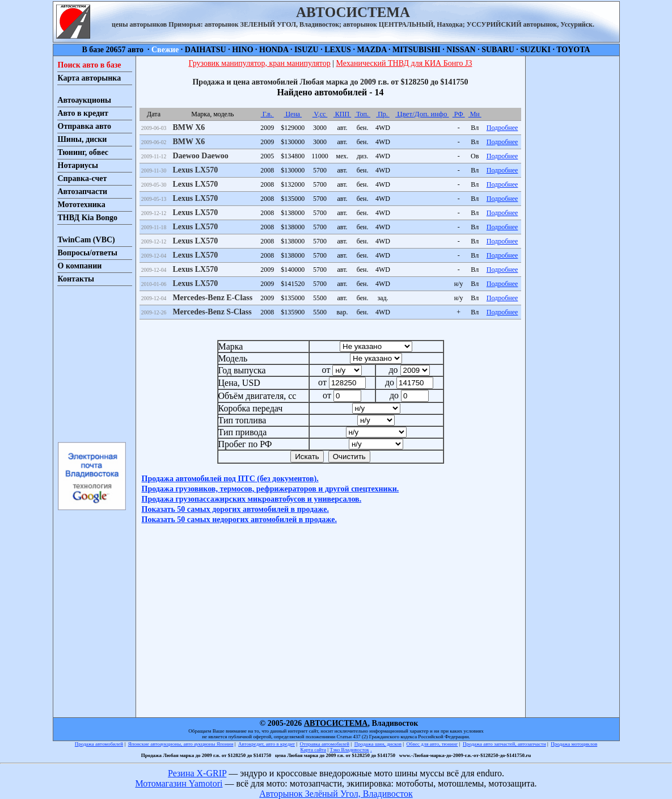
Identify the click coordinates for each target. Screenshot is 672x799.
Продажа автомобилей (99, 744)
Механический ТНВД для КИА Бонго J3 (404, 63)
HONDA (274, 50)
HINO (242, 50)
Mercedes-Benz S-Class (212, 312)
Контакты (76, 279)
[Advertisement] (91, 363)
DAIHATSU (206, 50)
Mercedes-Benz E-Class (212, 298)
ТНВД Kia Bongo (88, 218)
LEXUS (338, 50)
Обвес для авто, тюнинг (432, 744)
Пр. (383, 114)
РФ (459, 114)
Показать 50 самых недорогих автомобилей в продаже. (240, 520)
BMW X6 (189, 127)
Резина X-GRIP (197, 773)
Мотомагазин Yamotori (179, 783)
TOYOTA (573, 50)
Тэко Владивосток (349, 750)
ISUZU (307, 50)
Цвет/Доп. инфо (422, 114)
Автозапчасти (83, 192)
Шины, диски (83, 139)
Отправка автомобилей (325, 744)
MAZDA (371, 50)
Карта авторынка (90, 78)
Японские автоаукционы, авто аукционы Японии (181, 744)
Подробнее (502, 128)
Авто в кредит (83, 113)
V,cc (320, 114)
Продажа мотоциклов (574, 744)
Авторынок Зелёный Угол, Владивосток (336, 794)
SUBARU (498, 50)
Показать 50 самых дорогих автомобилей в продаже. (235, 509)
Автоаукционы (85, 100)
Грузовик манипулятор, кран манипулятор (259, 63)
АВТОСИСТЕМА (336, 723)
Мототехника (82, 205)
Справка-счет (83, 178)
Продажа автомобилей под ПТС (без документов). (230, 479)
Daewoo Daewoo (200, 156)
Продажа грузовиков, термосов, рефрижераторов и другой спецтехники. (271, 489)
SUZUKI (535, 50)
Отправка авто (84, 126)
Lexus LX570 (195, 170)
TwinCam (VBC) (86, 240)
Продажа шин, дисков (378, 744)
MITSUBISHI (417, 50)
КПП (342, 114)
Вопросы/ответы (88, 253)
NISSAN (461, 50)
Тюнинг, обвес (83, 152)
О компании (80, 266)
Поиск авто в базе (90, 65)
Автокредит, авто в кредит (267, 744)
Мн (475, 114)
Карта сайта (314, 750)
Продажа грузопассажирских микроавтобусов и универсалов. (252, 499)
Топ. (362, 114)
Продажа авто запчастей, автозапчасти (504, 744)
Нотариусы (78, 165)
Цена (293, 114)
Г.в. (267, 114)
